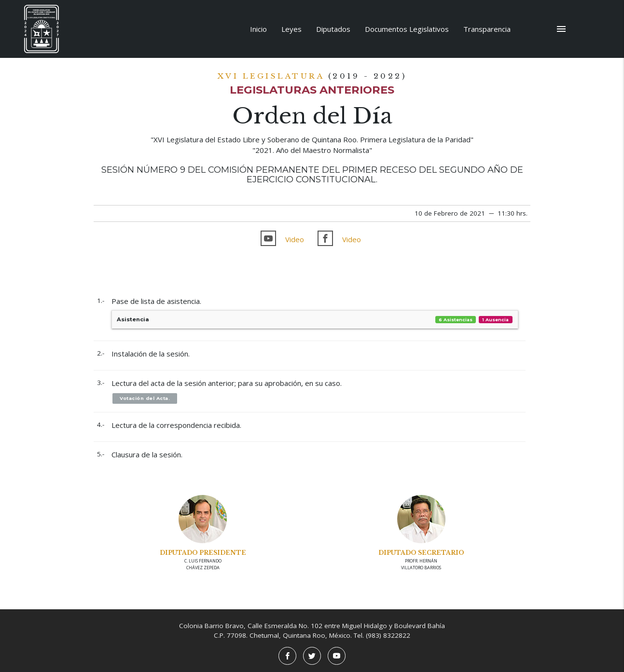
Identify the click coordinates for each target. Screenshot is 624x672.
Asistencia (315, 320)
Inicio (258, 29)
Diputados (333, 29)
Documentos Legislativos (407, 29)
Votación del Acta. (145, 398)
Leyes (291, 29)
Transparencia (487, 29)
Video (295, 239)
